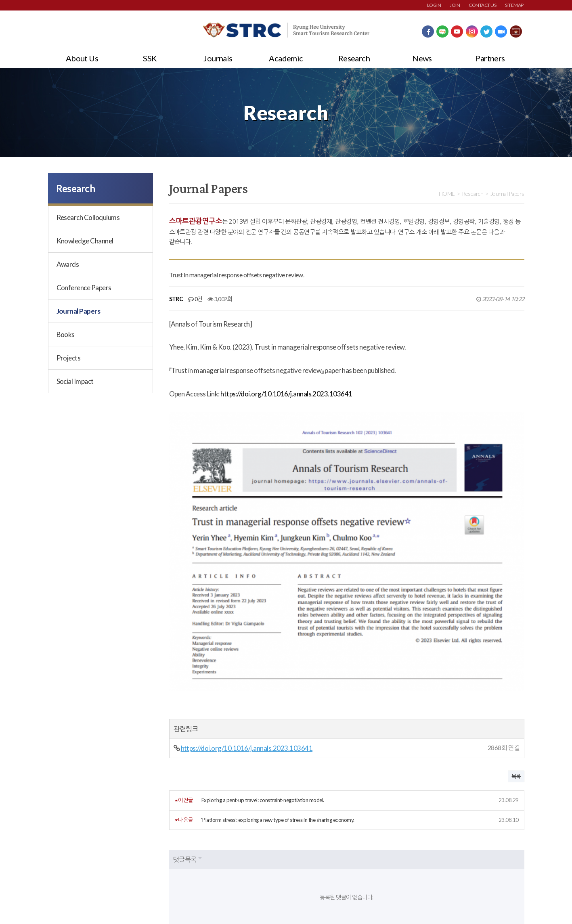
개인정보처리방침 (106, 862)
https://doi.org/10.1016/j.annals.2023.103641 (286, 394)
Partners (490, 58)
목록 (516, 687)
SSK (150, 58)
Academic (286, 58)
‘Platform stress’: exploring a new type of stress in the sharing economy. (278, 731)
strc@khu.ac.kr (241, 900)
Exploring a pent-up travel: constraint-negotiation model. (263, 711)
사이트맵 (226, 862)
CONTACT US (482, 5)
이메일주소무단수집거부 (171, 862)
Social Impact (75, 381)
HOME (447, 194)
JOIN (455, 5)
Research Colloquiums (88, 217)
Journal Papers (79, 311)
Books (66, 334)
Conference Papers (84, 288)
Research (354, 58)
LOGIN (434, 5)
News (422, 58)
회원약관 (58, 862)
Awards (68, 264)
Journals (218, 58)
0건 (195, 299)
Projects (69, 358)
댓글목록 (185, 770)
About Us (82, 58)
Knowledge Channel (85, 241)
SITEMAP (514, 5)
